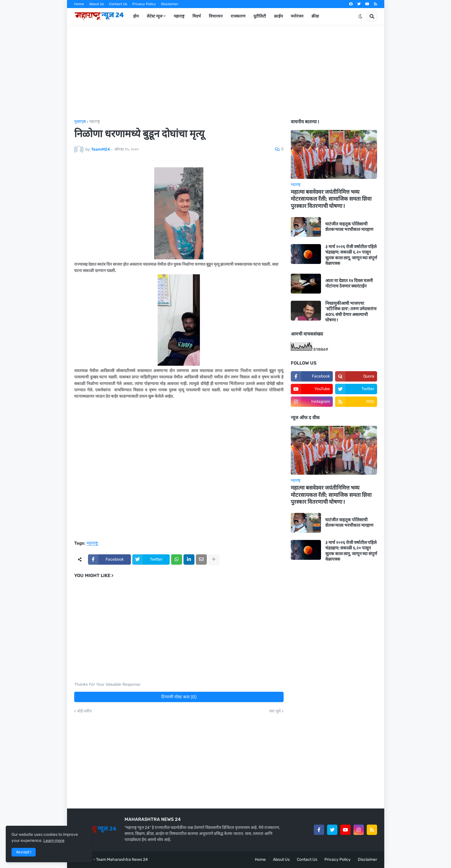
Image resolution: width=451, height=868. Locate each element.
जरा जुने (275, 711)
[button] (360, 16)
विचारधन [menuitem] (216, 16)
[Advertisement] (226, 72)
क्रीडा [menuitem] (315, 16)
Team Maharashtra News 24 (122, 860)
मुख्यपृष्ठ (80, 122)
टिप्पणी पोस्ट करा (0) (179, 697)
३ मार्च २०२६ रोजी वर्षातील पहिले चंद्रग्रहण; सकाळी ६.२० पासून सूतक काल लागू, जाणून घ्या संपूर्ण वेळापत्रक (351, 255)
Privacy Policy (144, 4)
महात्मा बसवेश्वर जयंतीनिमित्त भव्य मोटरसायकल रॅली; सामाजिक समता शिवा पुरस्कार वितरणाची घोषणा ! (331, 199)
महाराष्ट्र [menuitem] (179, 16)
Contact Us (118, 4)
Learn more (54, 841)
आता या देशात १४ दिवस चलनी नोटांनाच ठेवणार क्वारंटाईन (349, 283)
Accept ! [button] (24, 852)
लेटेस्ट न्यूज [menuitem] (154, 16)
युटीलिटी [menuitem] (260, 16)
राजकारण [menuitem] (238, 16)
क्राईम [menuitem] (278, 16)
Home (79, 4)
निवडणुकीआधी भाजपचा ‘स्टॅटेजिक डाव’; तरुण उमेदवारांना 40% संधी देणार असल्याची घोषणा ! (351, 312)
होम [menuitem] (136, 16)
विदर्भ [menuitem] (197, 16)
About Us (96, 4)
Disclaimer (170, 4)
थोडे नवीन (84, 711)
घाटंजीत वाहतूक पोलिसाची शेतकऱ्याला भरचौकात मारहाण (349, 227)
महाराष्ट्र (94, 122)
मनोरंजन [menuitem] (297, 16)
